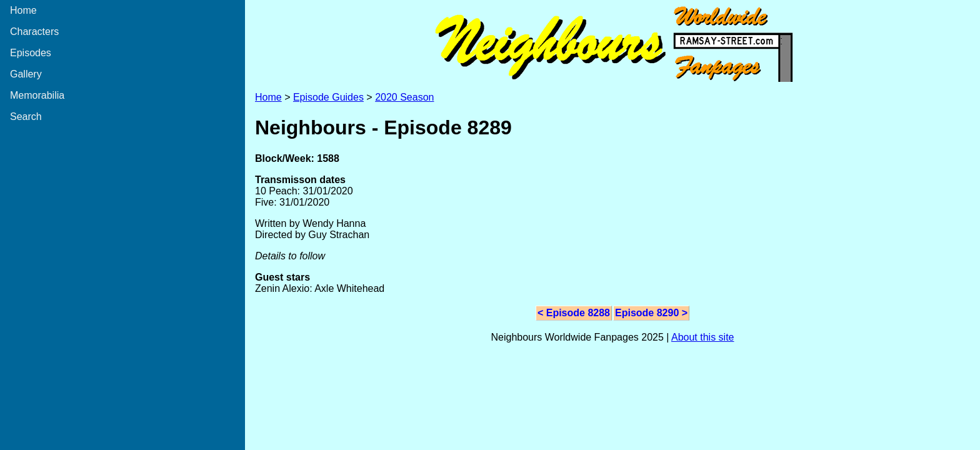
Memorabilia (37, 95)
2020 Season (404, 97)
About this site (703, 337)
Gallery (26, 74)
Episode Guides (328, 97)
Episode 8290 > (651, 313)
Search (26, 117)
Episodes (31, 53)
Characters (34, 32)
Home (23, 10)
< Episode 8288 (574, 313)
